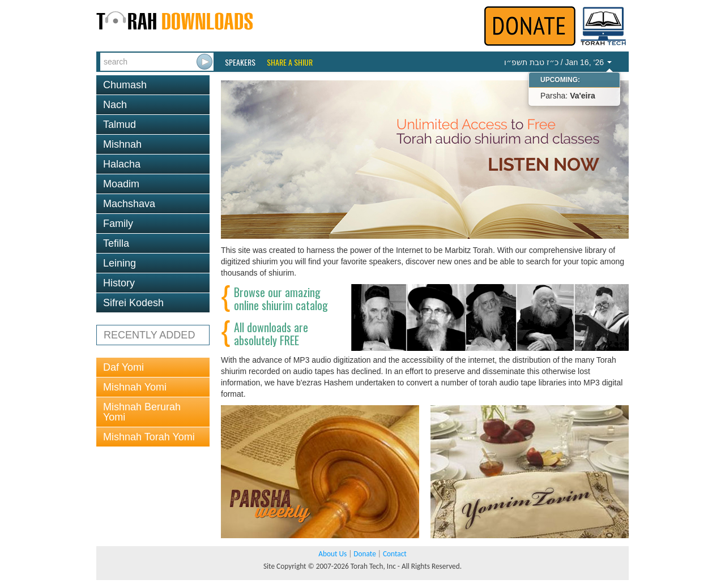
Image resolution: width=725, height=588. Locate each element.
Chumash (125, 85)
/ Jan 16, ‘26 (558, 62)
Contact (395, 554)
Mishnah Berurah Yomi (142, 412)
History (119, 283)
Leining (120, 263)
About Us (332, 554)
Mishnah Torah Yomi (149, 437)
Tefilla (116, 243)
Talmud (120, 125)
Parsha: (568, 96)
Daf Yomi (123, 367)
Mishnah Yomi (135, 387)
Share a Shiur (290, 62)
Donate (364, 554)
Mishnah (122, 144)
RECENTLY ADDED (149, 335)
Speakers (240, 62)
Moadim (121, 184)
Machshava (129, 204)
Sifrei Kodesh (133, 303)
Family (118, 224)
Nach (115, 105)
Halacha (122, 164)
